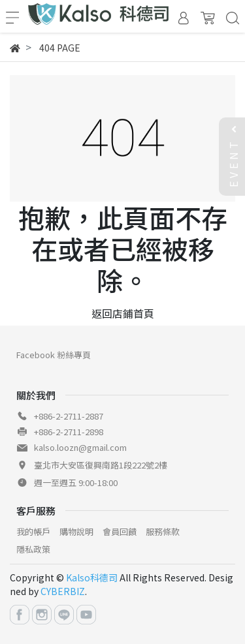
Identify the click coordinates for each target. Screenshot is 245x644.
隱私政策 (33, 549)
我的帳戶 (33, 531)
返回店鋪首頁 (123, 313)
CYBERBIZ (63, 591)
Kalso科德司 (92, 577)
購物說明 (76, 531)
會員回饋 (120, 531)
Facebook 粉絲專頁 (54, 355)
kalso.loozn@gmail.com (80, 447)
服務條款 (163, 531)
